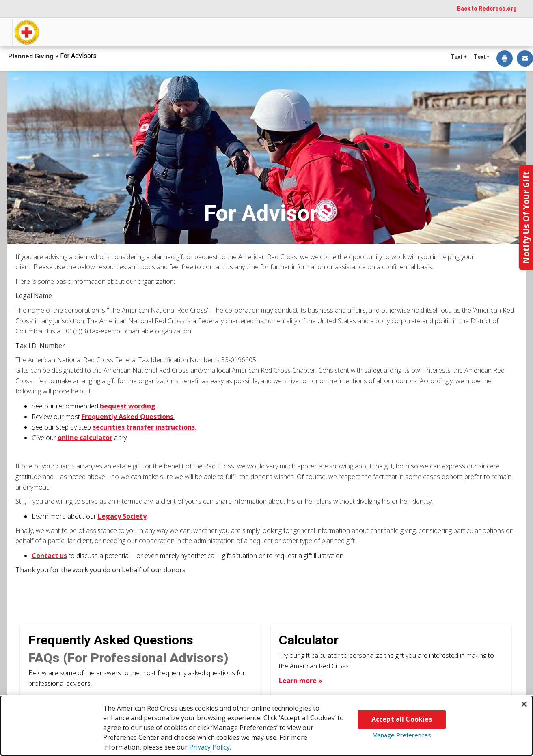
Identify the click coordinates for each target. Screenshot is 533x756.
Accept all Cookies (402, 719)
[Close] (524, 704)
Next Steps (268, 31)
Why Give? (338, 31)
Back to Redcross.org (487, 9)
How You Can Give (88, 31)
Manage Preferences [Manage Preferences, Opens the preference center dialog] (402, 735)
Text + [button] (459, 57)
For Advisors (411, 31)
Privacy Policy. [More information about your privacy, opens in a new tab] (210, 747)
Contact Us (485, 31)
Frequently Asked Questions (111, 640)
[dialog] (505, 59)
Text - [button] (481, 57)
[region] (266, 726)
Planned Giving (32, 56)
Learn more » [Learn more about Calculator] (301, 681)
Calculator (309, 640)
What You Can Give (184, 31)
